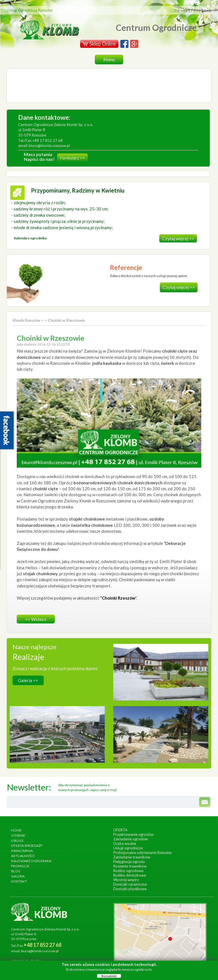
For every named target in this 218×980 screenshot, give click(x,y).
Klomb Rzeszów (27, 320)
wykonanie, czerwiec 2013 (57, 733)
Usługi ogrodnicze (128, 848)
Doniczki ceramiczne (130, 884)
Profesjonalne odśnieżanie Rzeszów (142, 853)
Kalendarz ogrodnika (31, 861)
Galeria (18, 876)
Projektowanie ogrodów (133, 834)
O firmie (18, 835)
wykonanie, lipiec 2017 (161, 733)
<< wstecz (36, 619)
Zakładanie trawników (132, 857)
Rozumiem (109, 976)
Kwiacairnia (22, 851)
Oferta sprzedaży (27, 846)
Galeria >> (28, 680)
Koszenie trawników (130, 866)
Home (16, 830)
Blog (16, 871)
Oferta (120, 830)
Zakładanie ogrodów (131, 839)
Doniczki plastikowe (130, 889)
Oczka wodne (125, 843)
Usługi (17, 841)
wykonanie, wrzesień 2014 (161, 671)
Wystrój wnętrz (126, 880)
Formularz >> (72, 158)
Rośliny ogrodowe (128, 871)
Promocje (20, 866)
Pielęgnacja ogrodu (129, 862)
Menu (109, 59)
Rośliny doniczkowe (130, 875)
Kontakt (19, 881)
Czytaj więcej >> (178, 238)
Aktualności (23, 856)
